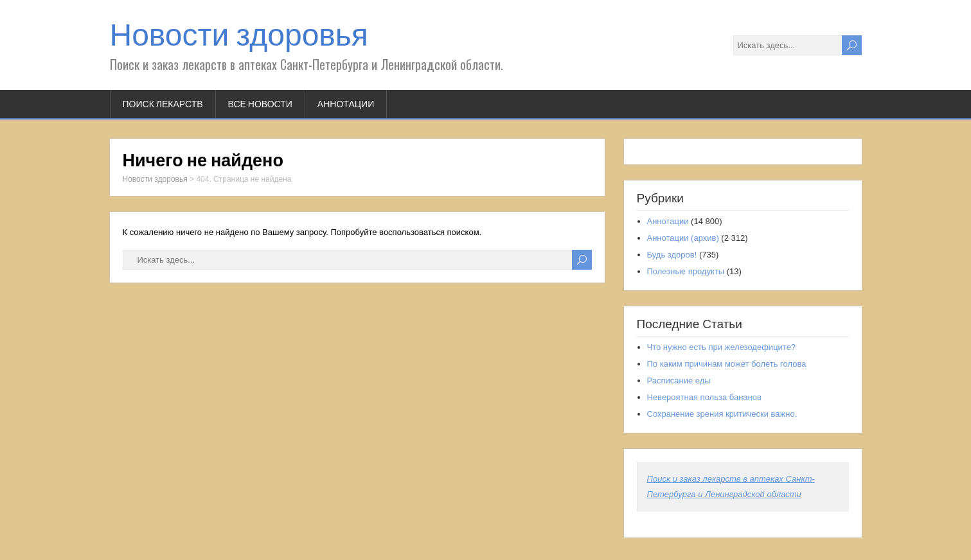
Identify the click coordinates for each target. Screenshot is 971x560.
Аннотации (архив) (683, 238)
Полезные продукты (686, 271)
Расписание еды (679, 381)
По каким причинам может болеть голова (727, 364)
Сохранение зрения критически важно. (722, 414)
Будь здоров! (672, 255)
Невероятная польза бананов (704, 397)
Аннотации (346, 104)
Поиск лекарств (163, 104)
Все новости (260, 104)
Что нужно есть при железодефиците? (722, 347)
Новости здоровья (239, 35)
